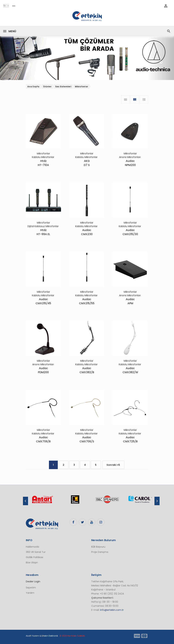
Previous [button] (25, 501)
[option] (42, 501)
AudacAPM (130, 301)
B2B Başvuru (98, 547)
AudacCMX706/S (87, 439)
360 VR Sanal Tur (36, 552)
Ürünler (47, 87)
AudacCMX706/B (43, 439)
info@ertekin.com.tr (112, 610)
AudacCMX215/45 (43, 301)
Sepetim (31, 588)
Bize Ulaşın (32, 562)
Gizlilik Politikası (34, 557)
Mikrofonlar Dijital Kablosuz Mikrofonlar (43, 224)
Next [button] (157, 501)
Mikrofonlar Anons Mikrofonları (130, 155)
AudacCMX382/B (87, 370)
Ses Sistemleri (63, 87)
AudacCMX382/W (130, 370)
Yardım (30, 593)
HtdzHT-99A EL (43, 232)
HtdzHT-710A (43, 163)
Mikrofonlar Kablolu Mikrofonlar (43, 155)
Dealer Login (33, 581)
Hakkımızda (32, 547)
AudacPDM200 (43, 370)
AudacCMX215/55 (87, 301)
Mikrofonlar (81, 87)
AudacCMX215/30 (130, 232)
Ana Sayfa (33, 87)
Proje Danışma (100, 552)
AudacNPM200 (130, 163)
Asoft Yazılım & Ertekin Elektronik (42, 636)
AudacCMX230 (87, 232)
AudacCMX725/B (130, 439)
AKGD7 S (87, 163)
